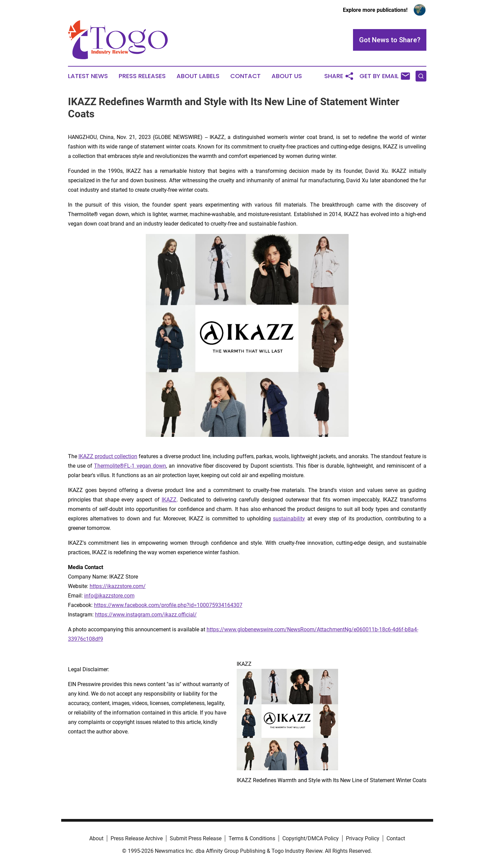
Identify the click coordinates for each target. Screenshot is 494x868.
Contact (245, 76)
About (96, 838)
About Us (287, 76)
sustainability (289, 519)
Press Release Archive (137, 838)
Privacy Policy (363, 838)
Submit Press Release (196, 838)
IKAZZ (169, 500)
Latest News (88, 76)
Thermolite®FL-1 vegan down (130, 466)
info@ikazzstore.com (109, 596)
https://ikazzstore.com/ (118, 586)
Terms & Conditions (252, 838)
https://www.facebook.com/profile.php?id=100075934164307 (168, 605)
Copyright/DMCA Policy (311, 838)
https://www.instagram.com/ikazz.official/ (146, 615)
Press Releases (142, 76)
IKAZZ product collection (108, 456)
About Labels (198, 76)
